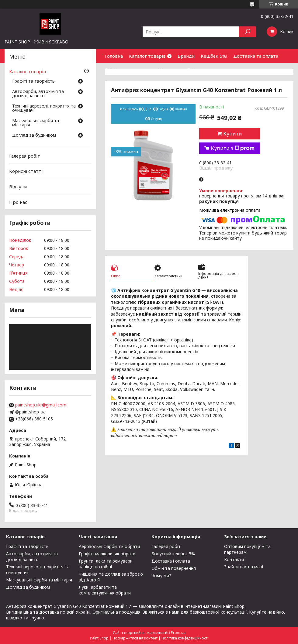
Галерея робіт (25, 156)
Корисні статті (26, 171)
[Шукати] (247, 32)
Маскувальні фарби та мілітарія (36, 123)
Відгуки (18, 187)
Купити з (233, 148)
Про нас (18, 202)
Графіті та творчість (33, 81)
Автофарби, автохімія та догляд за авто (38, 94)
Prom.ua (178, 633)
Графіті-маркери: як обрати (107, 554)
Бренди (186, 56)
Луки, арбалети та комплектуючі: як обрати (105, 590)
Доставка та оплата (256, 56)
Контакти (170, 70)
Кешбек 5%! (214, 56)
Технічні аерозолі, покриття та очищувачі (44, 108)
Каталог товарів (147, 56)
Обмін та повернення (129, 70)
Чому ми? (161, 575)
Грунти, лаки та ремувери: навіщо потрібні (106, 564)
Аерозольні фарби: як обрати (109, 546)
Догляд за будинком (34, 135)
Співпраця (199, 70)
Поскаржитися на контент (135, 638)
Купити (233, 134)
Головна (114, 56)
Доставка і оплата (171, 561)
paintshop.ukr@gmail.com (41, 405)
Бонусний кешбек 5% (173, 554)
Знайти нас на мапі (244, 567)
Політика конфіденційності (185, 638)
